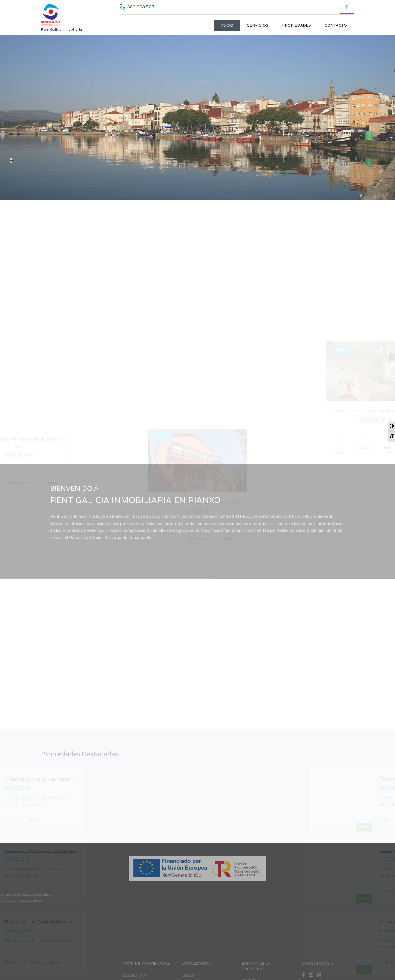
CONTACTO (336, 25)
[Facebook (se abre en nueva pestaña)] (347, 7)
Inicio (227, 25)
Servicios (258, 25)
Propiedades (296, 25)
